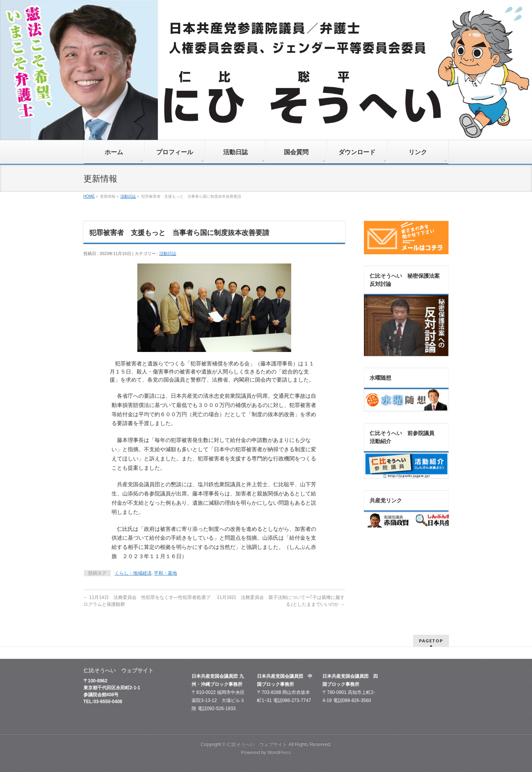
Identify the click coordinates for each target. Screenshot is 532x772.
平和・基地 (165, 573)
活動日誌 (128, 196)
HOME (89, 196)
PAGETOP (431, 641)
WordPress (279, 752)
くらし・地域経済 (133, 573)
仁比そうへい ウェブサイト (257, 744)
